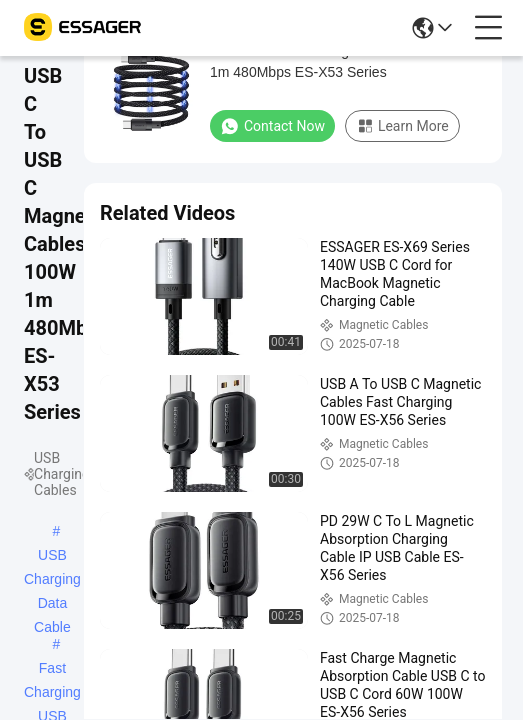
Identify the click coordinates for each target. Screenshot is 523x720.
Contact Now (272, 126)
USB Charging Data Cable (52, 557)
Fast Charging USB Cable (52, 670)
